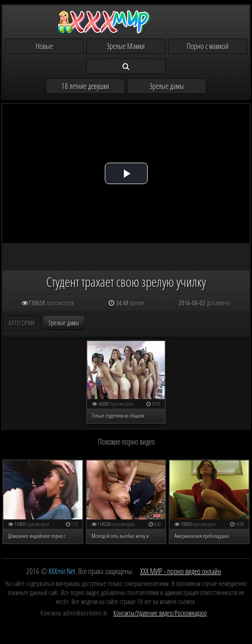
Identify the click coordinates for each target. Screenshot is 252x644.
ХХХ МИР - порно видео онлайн (181, 571)
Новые (44, 46)
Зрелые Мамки (126, 46)
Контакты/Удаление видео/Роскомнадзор (160, 613)
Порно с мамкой (208, 46)
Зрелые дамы (167, 86)
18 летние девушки (85, 86)
